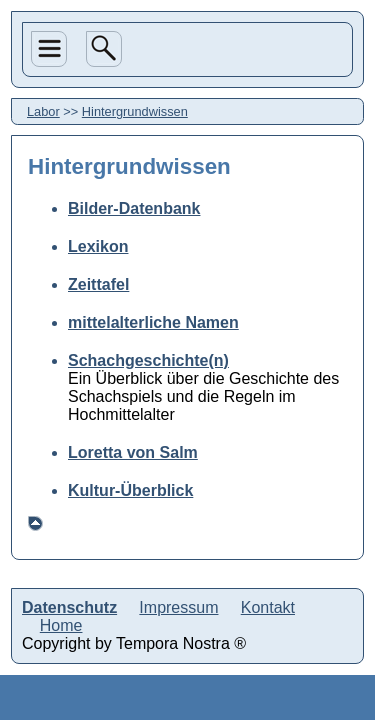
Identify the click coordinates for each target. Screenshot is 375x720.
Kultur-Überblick (130, 490)
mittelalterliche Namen (153, 322)
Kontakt (268, 607)
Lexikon (98, 246)
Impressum (178, 607)
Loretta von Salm (133, 452)
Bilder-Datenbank (134, 208)
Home (61, 625)
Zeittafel (98, 284)
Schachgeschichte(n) (148, 360)
